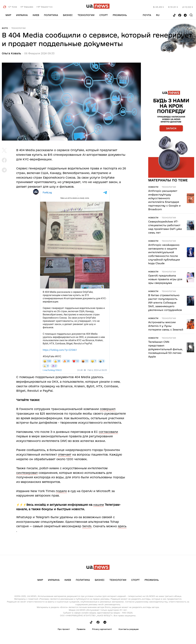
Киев (36, 15)
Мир (8, 15)
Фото (5, 28)
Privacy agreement (102, 629)
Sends (87, 526)
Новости (153, 187)
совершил (108, 409)
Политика (51, 15)
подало (61, 491)
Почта (147, 15)
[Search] (191, 15)
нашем (99, 505)
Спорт (104, 15)
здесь (122, 526)
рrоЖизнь (120, 15)
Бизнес (68, 15)
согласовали (108, 432)
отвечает (65, 454)
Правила (81, 629)
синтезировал (27, 473)
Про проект (64, 629)
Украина (22, 15)
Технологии (86, 15)
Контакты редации (129, 629)
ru (158, 15)
